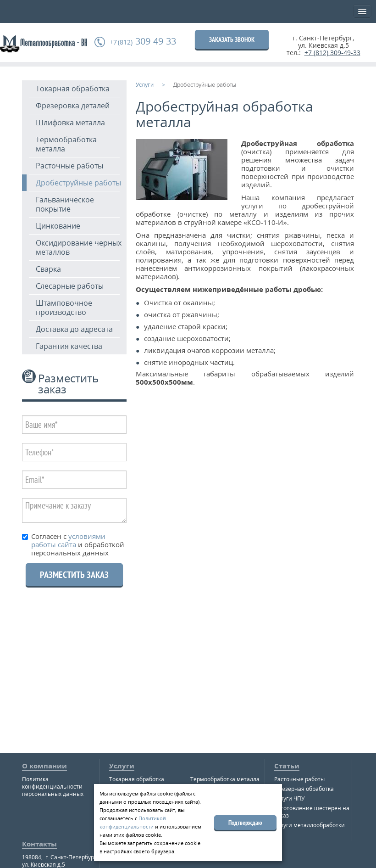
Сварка (48, 269)
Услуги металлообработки (310, 825)
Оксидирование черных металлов (79, 247)
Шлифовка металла (70, 123)
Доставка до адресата (74, 329)
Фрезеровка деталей (73, 106)
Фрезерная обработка (304, 789)
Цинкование (58, 226)
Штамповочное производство (64, 308)
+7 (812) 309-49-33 (332, 53)
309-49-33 (143, 42)
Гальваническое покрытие (65, 204)
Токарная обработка (73, 89)
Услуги (122, 766)
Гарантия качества (69, 346)
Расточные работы (69, 166)
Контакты (39, 844)
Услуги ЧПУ (289, 798)
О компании (44, 766)
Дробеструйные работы (78, 183)
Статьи (287, 766)
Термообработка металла (66, 144)
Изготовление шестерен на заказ (312, 812)
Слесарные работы (70, 286)
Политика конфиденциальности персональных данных (53, 787)
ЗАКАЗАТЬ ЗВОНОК (232, 39)
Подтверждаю (245, 823)
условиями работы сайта (68, 540)
